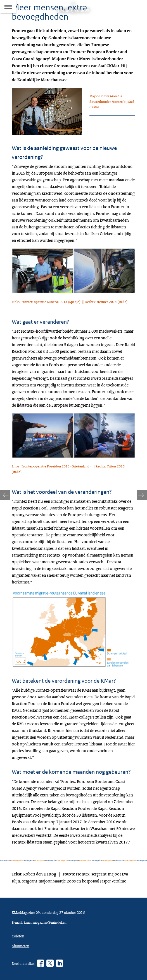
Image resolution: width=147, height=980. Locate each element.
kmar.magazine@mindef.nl (45, 922)
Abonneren (21, 946)
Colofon (18, 936)
